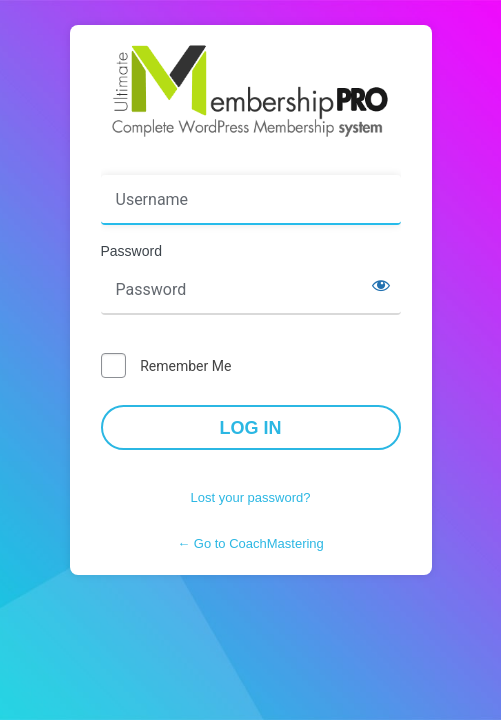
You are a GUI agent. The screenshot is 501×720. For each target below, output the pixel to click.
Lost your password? (251, 497)
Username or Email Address (194, 161)
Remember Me (185, 366)
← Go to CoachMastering (250, 543)
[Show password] (381, 285)
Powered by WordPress (251, 91)
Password (131, 251)
